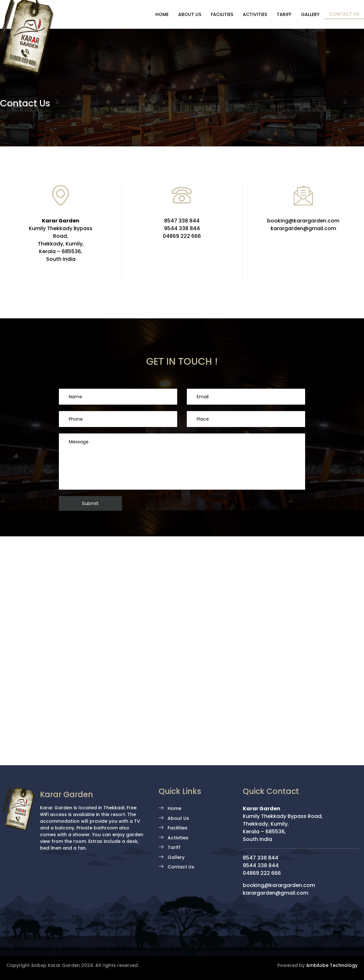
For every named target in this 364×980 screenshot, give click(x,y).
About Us (190, 14)
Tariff (284, 14)
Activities (255, 14)
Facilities (222, 14)
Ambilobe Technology (332, 965)
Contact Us (344, 14)
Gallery (310, 14)
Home (162, 14)
